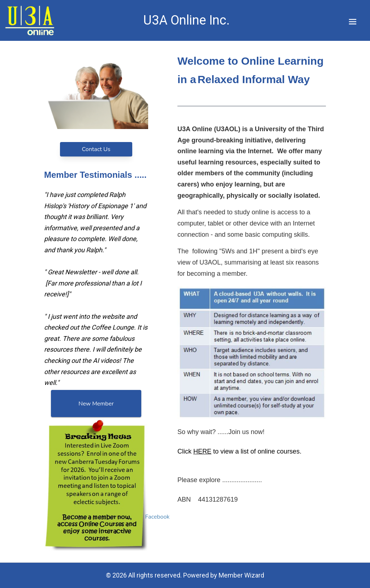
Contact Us (96, 149)
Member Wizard (241, 575)
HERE (202, 451)
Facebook (158, 517)
